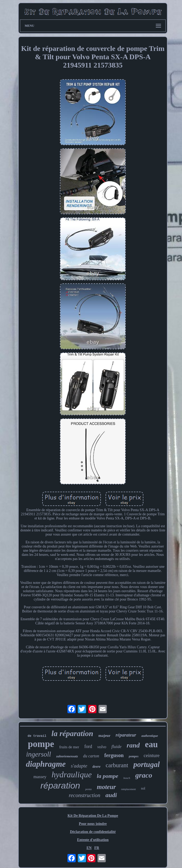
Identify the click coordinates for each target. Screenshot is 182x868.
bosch (127, 778)
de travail (37, 736)
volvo (102, 747)
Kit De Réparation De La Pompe (93, 816)
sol (143, 788)
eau (151, 744)
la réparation (72, 733)
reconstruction (85, 795)
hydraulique (72, 774)
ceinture (152, 755)
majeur (104, 736)
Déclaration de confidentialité (93, 832)
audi (111, 795)
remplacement (128, 789)
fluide (117, 747)
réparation (60, 785)
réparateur (126, 735)
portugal (146, 764)
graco (144, 775)
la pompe (108, 776)
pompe (41, 744)
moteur (106, 787)
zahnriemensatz (67, 756)
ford (88, 746)
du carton (91, 756)
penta (88, 789)
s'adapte (79, 766)
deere (97, 767)
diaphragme (46, 764)
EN (89, 848)
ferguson (114, 755)
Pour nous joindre (93, 824)
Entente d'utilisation (93, 840)
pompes (134, 756)
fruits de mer (69, 747)
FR (97, 848)
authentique (150, 736)
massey (40, 777)
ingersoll (39, 754)
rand (133, 745)
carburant (117, 765)
